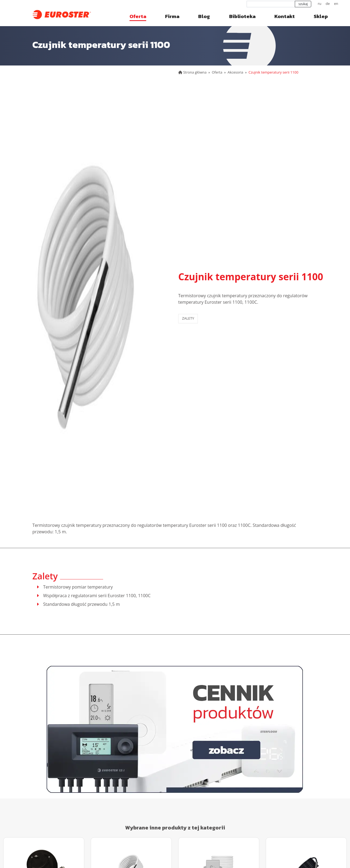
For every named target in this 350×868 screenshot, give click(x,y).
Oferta (138, 16)
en (336, 4)
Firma (172, 16)
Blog (204, 16)
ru (319, 4)
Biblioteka (242, 16)
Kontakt (285, 16)
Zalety (188, 318)
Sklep (321, 16)
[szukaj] (271, 4)
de (328, 4)
